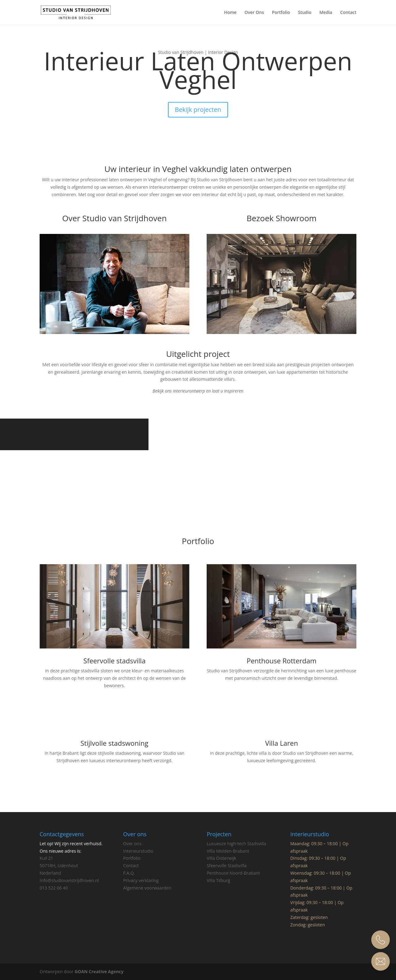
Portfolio (281, 13)
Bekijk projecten (198, 110)
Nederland (50, 873)
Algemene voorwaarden (147, 888)
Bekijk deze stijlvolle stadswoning (114, 781)
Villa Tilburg (218, 880)
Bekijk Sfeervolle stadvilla (114, 705)
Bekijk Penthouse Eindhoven (198, 482)
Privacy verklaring (141, 880)
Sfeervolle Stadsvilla (227, 866)
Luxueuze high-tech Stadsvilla (236, 844)
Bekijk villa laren (282, 781)
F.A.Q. (129, 873)
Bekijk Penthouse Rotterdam (282, 698)
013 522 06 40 (54, 888)
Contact (348, 13)
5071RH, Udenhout (59, 866)
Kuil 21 (47, 858)
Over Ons (254, 13)
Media (326, 13)
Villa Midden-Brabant (228, 851)
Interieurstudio (138, 851)
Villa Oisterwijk (221, 858)
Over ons (132, 844)
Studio (305, 13)
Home (230, 13)
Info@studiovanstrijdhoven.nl (69, 880)
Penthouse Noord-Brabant (233, 873)
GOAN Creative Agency (99, 971)
